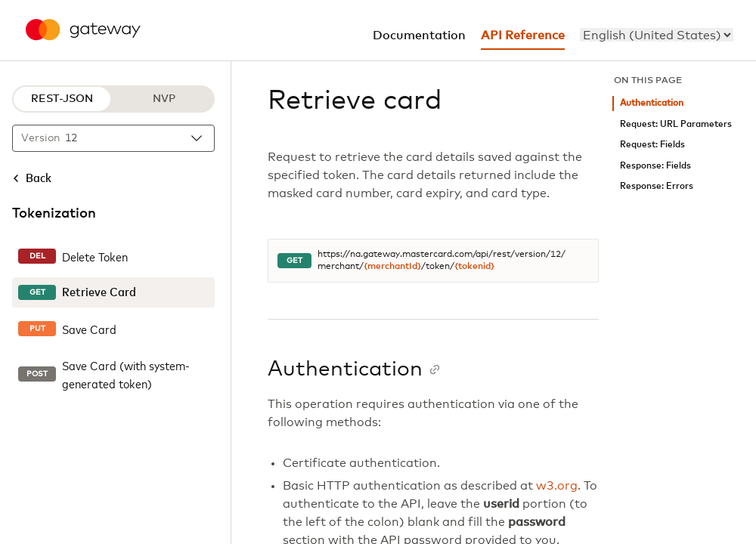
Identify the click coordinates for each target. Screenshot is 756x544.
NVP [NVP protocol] (164, 99)
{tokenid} (474, 267)
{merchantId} (392, 267)
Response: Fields (655, 166)
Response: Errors (657, 186)
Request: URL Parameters (676, 124)
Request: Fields (652, 145)
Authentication (652, 103)
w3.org (557, 486)
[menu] (657, 35)
